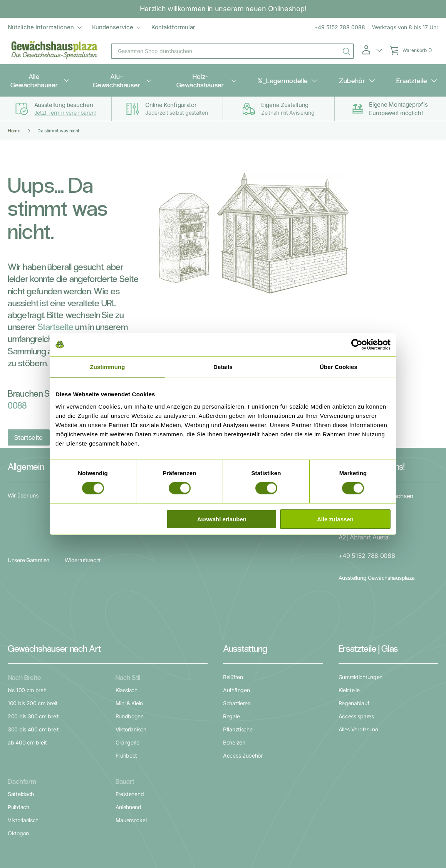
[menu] (101, 27)
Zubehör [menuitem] (347, 74)
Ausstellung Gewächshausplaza (377, 553)
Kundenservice (113, 27)
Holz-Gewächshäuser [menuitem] (216, 74)
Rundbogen (130, 642)
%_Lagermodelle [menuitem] (291, 74)
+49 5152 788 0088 (340, 27)
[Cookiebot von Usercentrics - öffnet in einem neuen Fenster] (357, 345)
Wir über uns (23, 482)
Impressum (259, 828)
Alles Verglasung (359, 655)
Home (14, 118)
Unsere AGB (188, 828)
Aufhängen (236, 616)
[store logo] (55, 51)
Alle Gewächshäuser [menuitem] (58, 74)
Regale (231, 642)
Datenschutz (224, 828)
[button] (372, 50)
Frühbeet (127, 682)
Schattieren (237, 629)
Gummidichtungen (361, 603)
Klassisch (127, 616)
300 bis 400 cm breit (33, 655)
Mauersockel (131, 737)
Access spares (356, 642)
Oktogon (18, 750)
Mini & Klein (129, 629)
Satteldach (21, 711)
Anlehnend (128, 724)
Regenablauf (354, 629)
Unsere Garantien (29, 498)
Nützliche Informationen (41, 27)
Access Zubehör (243, 682)
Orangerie (127, 669)
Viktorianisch (131, 655)
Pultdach (18, 724)
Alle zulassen (335, 519)
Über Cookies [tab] (339, 367)
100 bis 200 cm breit (33, 629)
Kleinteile (349, 616)
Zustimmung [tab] (108, 367)
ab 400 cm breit (27, 669)
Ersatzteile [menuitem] (394, 74)
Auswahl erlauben (222, 519)
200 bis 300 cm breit (33, 642)
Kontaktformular (173, 27)
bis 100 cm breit (27, 616)
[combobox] (232, 51)
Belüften (233, 603)
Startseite (56, 313)
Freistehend (130, 711)
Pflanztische (238, 655)
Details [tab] (223, 367)
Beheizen (234, 669)
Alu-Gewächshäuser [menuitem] (137, 74)
